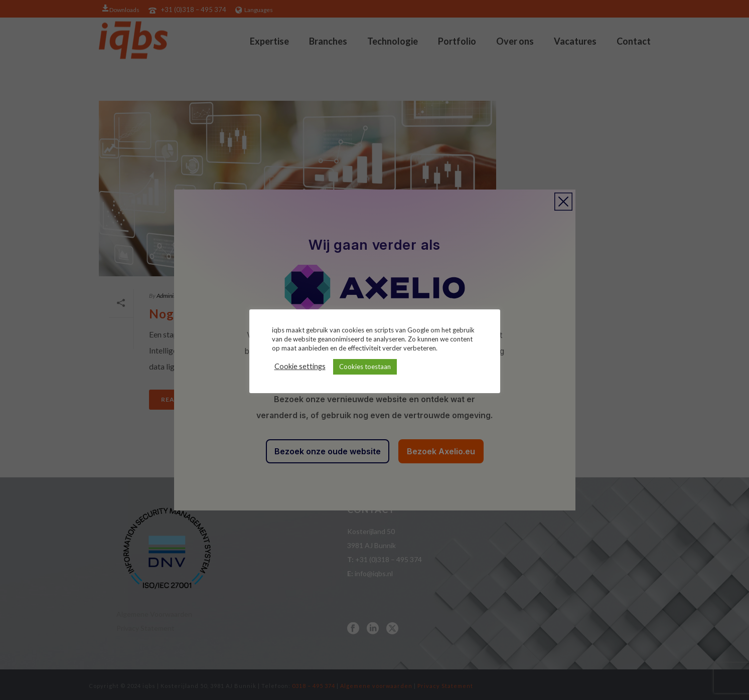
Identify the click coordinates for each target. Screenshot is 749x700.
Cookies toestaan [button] (365, 367)
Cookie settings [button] (300, 366)
